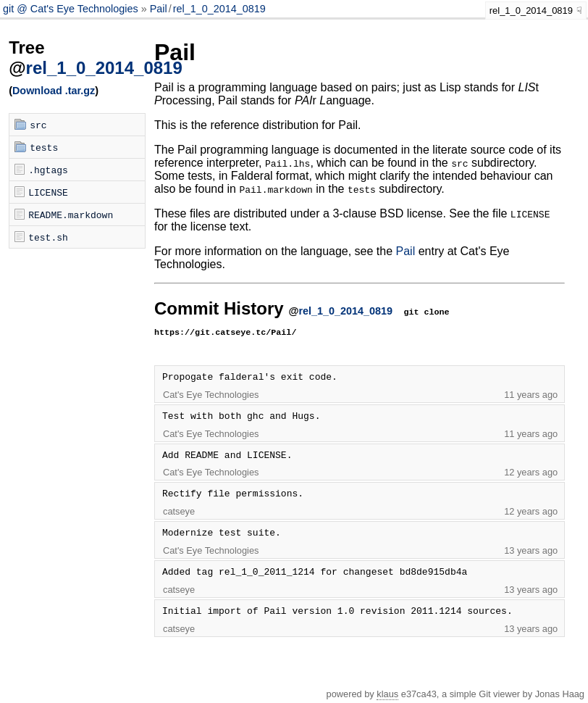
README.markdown (71, 215)
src (38, 125)
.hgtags (48, 170)
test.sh (48, 237)
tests (44, 147)
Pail (159, 9)
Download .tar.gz (54, 91)
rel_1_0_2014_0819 (219, 9)
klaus (387, 694)
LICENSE (48, 192)
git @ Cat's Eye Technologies (72, 9)
